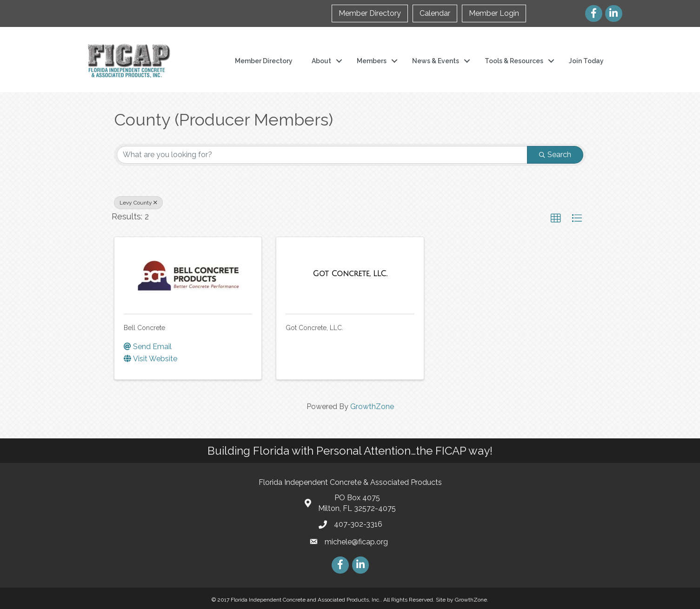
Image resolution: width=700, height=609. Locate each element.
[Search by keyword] (322, 155)
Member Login (494, 13)
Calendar (435, 13)
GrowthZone (372, 407)
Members (372, 61)
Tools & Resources (514, 61)
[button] (556, 218)
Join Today (586, 61)
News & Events (436, 61)
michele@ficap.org (356, 542)
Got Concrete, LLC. (314, 328)
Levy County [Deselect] (138, 203)
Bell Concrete (144, 328)
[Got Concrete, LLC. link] (350, 274)
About (321, 61)
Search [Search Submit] (555, 155)
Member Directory (370, 13)
